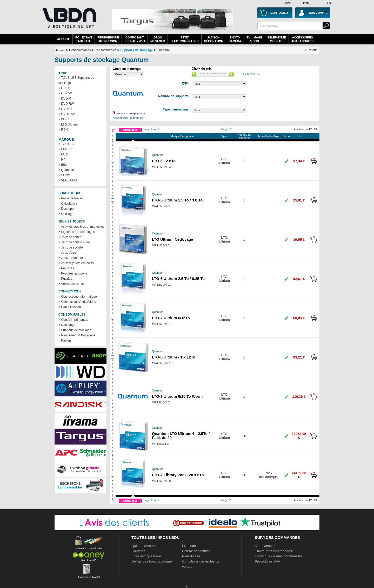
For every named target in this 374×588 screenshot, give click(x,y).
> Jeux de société (71, 247)
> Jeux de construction (74, 242)
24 (316, 129)
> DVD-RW (66, 104)
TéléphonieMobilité (277, 39)
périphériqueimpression (108, 39)
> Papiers (65, 341)
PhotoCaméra (235, 39)
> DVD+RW (66, 114)
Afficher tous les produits (128, 118)
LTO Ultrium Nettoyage (172, 239)
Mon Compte (265, 546)
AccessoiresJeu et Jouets (303, 39)
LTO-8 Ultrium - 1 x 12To (174, 357)
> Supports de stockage (75, 330)
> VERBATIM (68, 180)
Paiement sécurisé (196, 551)
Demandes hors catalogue (152, 561)
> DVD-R (65, 99)
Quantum (163, 50)
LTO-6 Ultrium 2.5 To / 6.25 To (178, 279)
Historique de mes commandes (279, 556)
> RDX (63, 130)
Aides (287, 3)
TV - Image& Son (254, 39)
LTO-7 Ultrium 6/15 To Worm (177, 396)
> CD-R (64, 88)
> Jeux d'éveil (68, 253)
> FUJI (63, 154)
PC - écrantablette (84, 39)
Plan (306, 3)
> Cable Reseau (70, 307)
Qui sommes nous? (146, 546)
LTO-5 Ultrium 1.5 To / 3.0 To (177, 200)
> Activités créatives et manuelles (81, 227)
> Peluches (66, 268)
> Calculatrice (68, 204)
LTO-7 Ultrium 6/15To (171, 318)
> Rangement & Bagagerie (77, 335)
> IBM (63, 165)
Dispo (286, 136)
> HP (62, 160)
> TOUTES (66, 144)
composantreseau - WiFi (135, 39)
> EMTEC (65, 149)
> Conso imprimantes (73, 320)
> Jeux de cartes (70, 237)
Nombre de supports (244, 136)
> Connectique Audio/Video (77, 302)
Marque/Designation (183, 136)
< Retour (311, 50)
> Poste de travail (71, 198)
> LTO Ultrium (68, 125)
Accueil (64, 39)
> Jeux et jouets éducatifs (76, 263)
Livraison (189, 546)
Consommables (106, 50)
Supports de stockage (136, 50)
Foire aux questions (146, 556)
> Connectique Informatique (78, 297)
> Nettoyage (67, 325)
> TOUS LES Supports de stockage (76, 80)
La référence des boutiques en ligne (69, 21)
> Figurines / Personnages (77, 232)
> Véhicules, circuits (72, 284)
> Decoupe (66, 209)
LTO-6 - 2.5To (164, 161)
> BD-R (64, 119)
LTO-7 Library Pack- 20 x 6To (178, 475)
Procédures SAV (268, 561)
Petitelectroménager (185, 39)
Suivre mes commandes (273, 551)
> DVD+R (65, 109)
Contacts (138, 551)
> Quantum (66, 170)
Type (225, 136)
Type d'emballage (268, 136)
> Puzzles (65, 279)
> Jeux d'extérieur (71, 258)
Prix (299, 136)
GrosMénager (158, 39)
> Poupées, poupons (73, 273)
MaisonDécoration (214, 39)
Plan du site (191, 556)
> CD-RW (65, 93)
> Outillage (66, 214)
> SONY (64, 175)
